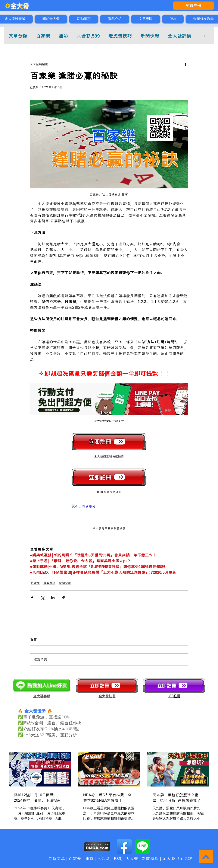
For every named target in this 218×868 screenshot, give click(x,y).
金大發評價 (180, 36)
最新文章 (57, 859)
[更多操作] (186, 64)
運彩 (63, 36)
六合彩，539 (109, 859)
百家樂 (43, 36)
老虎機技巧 (120, 36)
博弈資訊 (49, 583)
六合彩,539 (88, 36)
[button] (204, 36)
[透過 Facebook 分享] (32, 598)
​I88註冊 (174, 696)
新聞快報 (150, 36)
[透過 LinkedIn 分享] (53, 598)
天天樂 (132, 859)
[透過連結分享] (63, 598)
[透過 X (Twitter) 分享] (42, 598)
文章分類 (18, 36)
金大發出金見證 (177, 859)
